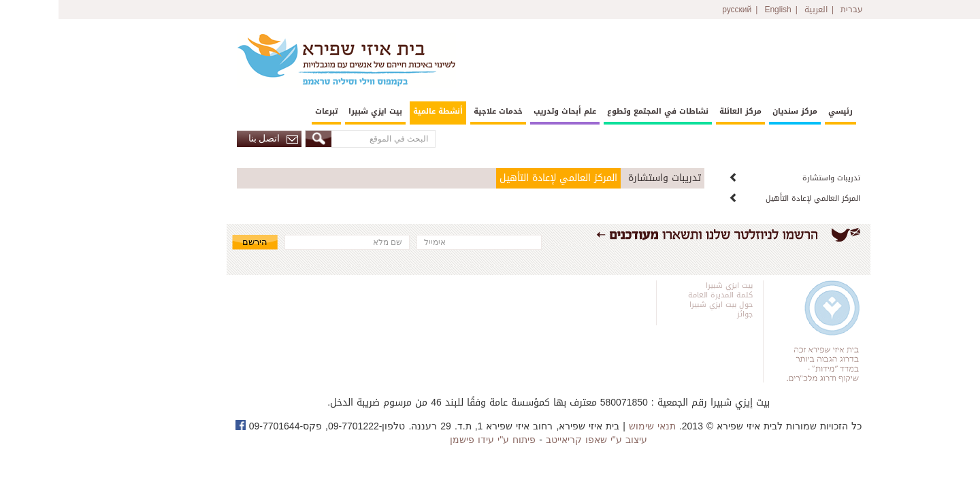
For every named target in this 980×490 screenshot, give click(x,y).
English (719, 10)
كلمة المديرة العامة (662, 295)
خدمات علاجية (440, 111)
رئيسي (782, 111)
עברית (793, 10)
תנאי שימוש (594, 426)
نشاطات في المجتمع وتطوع (599, 111)
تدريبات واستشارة (773, 178)
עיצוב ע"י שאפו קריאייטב (538, 440)
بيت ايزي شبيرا (317, 111)
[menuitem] (782, 113)
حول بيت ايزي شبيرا (663, 305)
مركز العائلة (682, 111)
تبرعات (268, 111)
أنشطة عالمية (379, 111)
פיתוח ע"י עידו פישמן (434, 440)
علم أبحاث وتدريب (506, 111)
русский (678, 10)
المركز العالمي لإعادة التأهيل (754, 198)
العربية (757, 10)
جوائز (686, 314)
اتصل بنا (215, 138)
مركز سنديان (736, 111)
